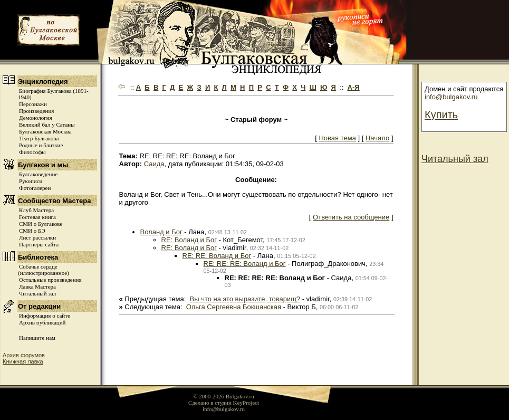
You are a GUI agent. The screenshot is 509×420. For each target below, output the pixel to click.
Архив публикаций (42, 322)
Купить (441, 114)
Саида (154, 164)
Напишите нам (37, 338)
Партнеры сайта (39, 244)
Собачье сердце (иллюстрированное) (44, 270)
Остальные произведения (50, 280)
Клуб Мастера (36, 210)
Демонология (36, 118)
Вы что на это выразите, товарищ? (245, 299)
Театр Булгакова (39, 138)
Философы (32, 152)
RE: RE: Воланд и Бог (217, 256)
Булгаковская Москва (45, 131)
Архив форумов (24, 355)
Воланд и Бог (161, 232)
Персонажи (33, 104)
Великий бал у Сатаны (47, 125)
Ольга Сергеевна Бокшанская (234, 307)
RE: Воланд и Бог (189, 240)
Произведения (36, 111)
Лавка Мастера (37, 287)
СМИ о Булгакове (41, 224)
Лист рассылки (37, 237)
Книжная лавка (23, 361)
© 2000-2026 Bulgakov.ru (224, 396)
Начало (377, 138)
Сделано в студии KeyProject (224, 403)
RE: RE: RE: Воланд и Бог (245, 264)
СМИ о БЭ (32, 231)
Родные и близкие (41, 145)
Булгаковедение (38, 174)
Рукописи (31, 181)
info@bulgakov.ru (451, 97)
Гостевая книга (37, 217)
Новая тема (337, 138)
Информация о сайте (45, 316)
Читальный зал (37, 293)
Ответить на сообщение (351, 217)
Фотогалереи (35, 188)
